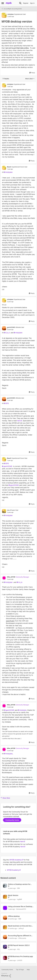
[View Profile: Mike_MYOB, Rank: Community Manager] (4, 578)
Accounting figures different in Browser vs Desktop (20, 936)
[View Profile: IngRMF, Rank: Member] (5, 897)
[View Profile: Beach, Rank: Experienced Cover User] (4, 168)
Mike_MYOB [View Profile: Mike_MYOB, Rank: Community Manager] (11, 577)
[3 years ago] (12, 949)
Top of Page (20, 970)
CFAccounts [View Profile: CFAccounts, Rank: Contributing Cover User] (22, 938)
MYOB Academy (15, 860)
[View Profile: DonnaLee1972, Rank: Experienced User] (5, 908)
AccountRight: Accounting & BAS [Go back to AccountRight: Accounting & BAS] (12, 9)
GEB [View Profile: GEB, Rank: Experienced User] (20, 919)
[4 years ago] (12, 888)
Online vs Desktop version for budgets (19, 884)
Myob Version (13, 895)
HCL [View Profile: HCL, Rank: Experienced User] (19, 949)
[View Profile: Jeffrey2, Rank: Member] (5, 927)
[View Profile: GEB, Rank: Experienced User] (5, 918)
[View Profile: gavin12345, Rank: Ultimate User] (4, 328)
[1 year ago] (11, 909)
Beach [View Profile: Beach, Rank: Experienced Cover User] (9, 167)
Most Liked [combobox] (30, 79)
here (19, 421)
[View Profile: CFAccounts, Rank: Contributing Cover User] (5, 937)
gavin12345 (8, 466)
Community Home (7, 970)
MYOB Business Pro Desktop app (20, 956)
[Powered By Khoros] (18, 975)
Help (28, 970)
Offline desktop (14, 916)
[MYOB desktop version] (16, 87)
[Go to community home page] (9, 3)
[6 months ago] (12, 928)
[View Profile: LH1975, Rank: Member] (5, 958)
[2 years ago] (12, 899)
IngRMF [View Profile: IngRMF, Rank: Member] (20, 899)
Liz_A (8, 333)
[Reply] (32, 73)
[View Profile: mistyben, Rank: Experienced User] (4, 15)
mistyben (9, 172)
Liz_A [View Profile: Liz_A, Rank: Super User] (9, 510)
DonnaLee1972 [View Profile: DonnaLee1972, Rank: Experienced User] (21, 909)
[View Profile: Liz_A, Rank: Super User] (4, 511)
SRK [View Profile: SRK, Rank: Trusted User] (18, 888)
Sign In (32, 3)
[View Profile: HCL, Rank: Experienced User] (5, 947)
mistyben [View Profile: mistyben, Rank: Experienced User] (11, 14)
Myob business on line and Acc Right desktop (20, 926)
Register (26, 3)
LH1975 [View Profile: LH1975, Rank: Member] (20, 960)
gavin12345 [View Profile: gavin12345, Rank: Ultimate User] (11, 327)
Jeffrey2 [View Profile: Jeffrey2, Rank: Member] (21, 928)
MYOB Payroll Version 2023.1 (19, 945)
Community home (12, 820)
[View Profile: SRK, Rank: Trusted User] (5, 886)
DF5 (7, 403)
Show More (5, 798)
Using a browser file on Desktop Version (20, 907)
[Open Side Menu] (3, 3)
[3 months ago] (12, 919)
